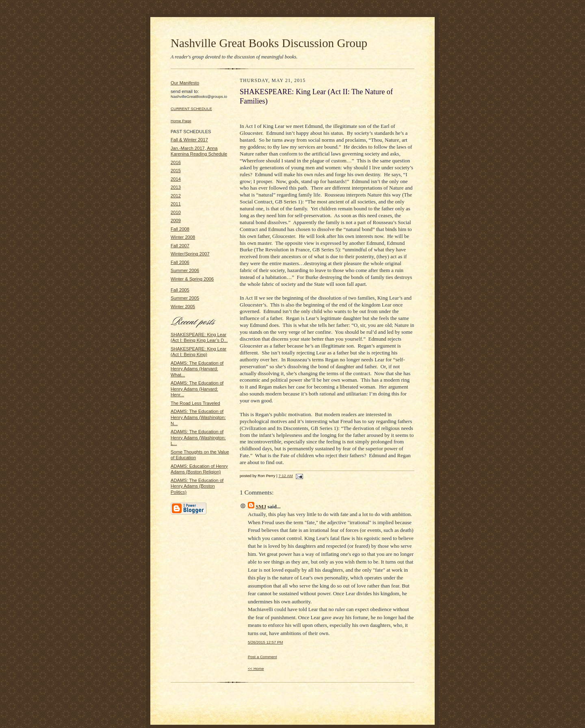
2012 (176, 196)
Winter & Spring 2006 (192, 279)
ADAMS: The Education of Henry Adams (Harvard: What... (197, 369)
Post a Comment (262, 657)
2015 (176, 171)
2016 (176, 162)
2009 (176, 220)
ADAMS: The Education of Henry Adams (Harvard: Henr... (197, 389)
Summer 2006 (185, 270)
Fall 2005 (180, 290)
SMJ (261, 507)
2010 (176, 212)
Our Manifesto (185, 83)
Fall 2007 (180, 246)
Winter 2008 (183, 237)
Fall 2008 (180, 229)
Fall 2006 (180, 262)
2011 (176, 204)
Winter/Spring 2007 (190, 254)
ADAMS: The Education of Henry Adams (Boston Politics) (197, 486)
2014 (176, 179)
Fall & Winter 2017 (189, 140)
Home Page (181, 121)
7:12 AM (285, 476)
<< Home (256, 669)
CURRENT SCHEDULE (191, 109)
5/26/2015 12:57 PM (265, 642)
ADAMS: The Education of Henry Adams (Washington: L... (198, 437)
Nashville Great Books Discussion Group (269, 43)
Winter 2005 (183, 307)
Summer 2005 (185, 298)
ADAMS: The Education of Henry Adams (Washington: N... (198, 417)
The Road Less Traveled (195, 403)
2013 (176, 187)
